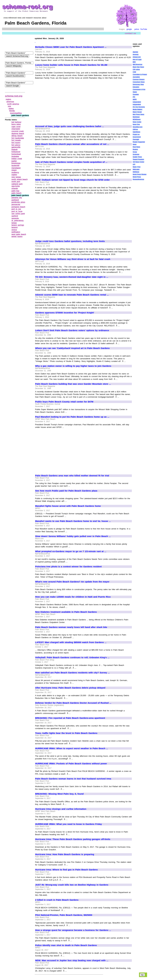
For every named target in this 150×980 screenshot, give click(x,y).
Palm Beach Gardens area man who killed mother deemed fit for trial (72, 476)
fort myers (16, 143)
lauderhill (15, 166)
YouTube (144, 29)
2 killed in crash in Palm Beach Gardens (57, 900)
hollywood (16, 152)
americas (10, 102)
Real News (136, 147)
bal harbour (16, 122)
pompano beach (18, 207)
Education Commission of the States (139, 90)
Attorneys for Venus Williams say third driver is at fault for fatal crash (73, 259)
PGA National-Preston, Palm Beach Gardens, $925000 (64, 915)
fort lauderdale (18, 138)
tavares (15, 227)
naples (14, 175)
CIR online (136, 70)
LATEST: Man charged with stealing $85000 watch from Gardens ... (71, 642)
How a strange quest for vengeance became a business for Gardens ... (73, 930)
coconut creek (18, 131)
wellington (16, 232)
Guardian (136, 95)
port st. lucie (17, 211)
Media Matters (137, 110)
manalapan (16, 168)
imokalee (15, 156)
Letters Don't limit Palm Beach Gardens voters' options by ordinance (72, 330)
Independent (137, 102)
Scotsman (136, 154)
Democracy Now (138, 85)
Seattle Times (137, 157)
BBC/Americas (137, 65)
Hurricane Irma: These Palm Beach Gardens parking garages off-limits (73, 839)
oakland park (17, 184)
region (8, 99)
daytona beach (18, 134)
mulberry (15, 172)
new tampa (16, 177)
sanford (15, 216)
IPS (134, 97)
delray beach (17, 136)
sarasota (15, 218)
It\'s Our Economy (139, 107)
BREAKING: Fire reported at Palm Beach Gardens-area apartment (70, 718)
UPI (134, 164)
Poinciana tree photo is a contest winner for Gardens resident (68, 567)
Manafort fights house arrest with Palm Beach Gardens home (68, 506)
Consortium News (139, 82)
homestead (16, 154)
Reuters (135, 149)
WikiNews (136, 172)
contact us (130, 33)
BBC (134, 62)
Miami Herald (137, 112)
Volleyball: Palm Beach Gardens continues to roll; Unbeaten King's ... (72, 657)
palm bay (15, 191)
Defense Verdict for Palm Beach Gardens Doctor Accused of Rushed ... (73, 703)
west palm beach (19, 234)
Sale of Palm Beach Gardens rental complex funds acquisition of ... (71, 162)
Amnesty (136, 55)
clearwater (16, 129)
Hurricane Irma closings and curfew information (61, 809)
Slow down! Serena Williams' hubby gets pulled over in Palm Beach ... (73, 536)
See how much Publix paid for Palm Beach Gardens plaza (66, 491)
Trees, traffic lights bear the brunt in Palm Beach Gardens (66, 733)
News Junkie (137, 122)
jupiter (14, 161)
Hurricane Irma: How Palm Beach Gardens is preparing (65, 854)
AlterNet (135, 52)
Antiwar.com (137, 57)
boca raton (16, 124)
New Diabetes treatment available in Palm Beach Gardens (66, 612)
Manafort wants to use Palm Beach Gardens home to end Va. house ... (73, 521)
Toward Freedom (138, 159)
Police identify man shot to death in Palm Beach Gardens (66, 945)
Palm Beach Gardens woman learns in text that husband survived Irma (73, 779)
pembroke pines (18, 202)
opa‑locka (16, 186)
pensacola (16, 205)
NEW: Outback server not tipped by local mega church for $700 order (72, 180)
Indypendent (137, 105)
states (11, 109)
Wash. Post (137, 167)
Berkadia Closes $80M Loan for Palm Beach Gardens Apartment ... (71, 47)
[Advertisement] (60, 101)
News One (136, 125)
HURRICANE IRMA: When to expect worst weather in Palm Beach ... (72, 748)
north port (16, 182)
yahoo (137, 29)
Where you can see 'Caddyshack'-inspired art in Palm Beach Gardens (72, 348)
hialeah (14, 150)
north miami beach (19, 179)
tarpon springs (18, 225)
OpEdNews (136, 132)
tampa (14, 223)
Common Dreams (139, 80)
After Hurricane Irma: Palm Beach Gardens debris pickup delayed (70, 688)
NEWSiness (137, 120)
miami (14, 170)
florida (12, 111)
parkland (15, 200)
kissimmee (16, 163)
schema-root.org (14, 96)
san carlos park (18, 214)
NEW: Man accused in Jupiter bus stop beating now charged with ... (72, 960)
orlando (15, 189)
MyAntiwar (136, 117)
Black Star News (138, 67)
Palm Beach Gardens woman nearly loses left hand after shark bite (71, 627)
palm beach (16, 193)
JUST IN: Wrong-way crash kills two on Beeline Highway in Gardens (72, 885)
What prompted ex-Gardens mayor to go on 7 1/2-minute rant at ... (71, 551)
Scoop (135, 152)
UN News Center (138, 162)
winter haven (17, 237)
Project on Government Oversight (137, 137)
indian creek (17, 159)
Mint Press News (138, 115)
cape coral (16, 127)
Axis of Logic (137, 60)
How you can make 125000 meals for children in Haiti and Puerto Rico (73, 597)
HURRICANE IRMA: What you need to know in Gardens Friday (68, 824)
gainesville (16, 147)
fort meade (16, 140)
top (142, 975)
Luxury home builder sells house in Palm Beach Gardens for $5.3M (71, 65)
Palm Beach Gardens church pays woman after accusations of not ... (72, 144)
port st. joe (16, 209)
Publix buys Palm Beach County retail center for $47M (64, 402)
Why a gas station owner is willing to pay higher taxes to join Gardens (73, 366)
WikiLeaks (136, 169)
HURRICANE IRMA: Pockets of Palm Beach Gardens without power (71, 764)
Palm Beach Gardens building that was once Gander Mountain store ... (73, 384)
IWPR (135, 100)
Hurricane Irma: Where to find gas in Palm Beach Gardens (66, 870)
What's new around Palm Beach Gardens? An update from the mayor (72, 582)
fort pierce (16, 145)
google (129, 29)
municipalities (16, 113)
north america (13, 104)
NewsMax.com (138, 127)
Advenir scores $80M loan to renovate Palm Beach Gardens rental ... (72, 295)
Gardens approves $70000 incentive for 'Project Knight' (65, 313)
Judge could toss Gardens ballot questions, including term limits (70, 241)
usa (9, 106)
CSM (134, 72)
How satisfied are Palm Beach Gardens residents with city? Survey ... (72, 673)
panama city (17, 198)
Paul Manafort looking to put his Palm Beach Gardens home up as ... (72, 417)
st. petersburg (17, 221)
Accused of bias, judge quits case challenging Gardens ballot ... (70, 126)
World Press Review (140, 174)
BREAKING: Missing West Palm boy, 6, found (59, 794)
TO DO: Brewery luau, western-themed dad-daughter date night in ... (72, 277)
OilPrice (135, 130)
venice (14, 230)
